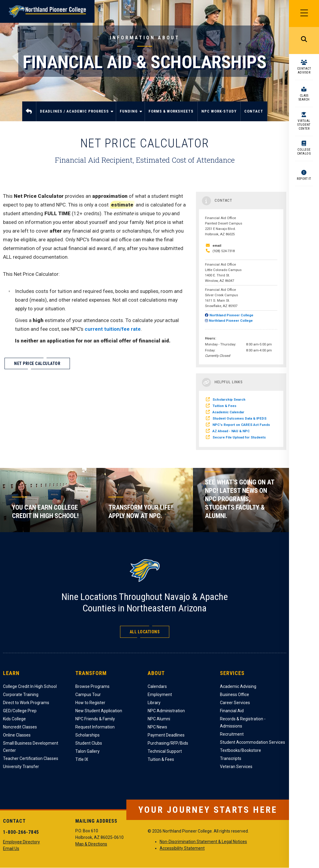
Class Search (304, 98)
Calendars (157, 686)
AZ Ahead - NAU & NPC (231, 431)
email (217, 246)
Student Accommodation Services (253, 742)
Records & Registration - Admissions (243, 722)
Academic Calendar (228, 412)
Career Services (235, 703)
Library (154, 703)
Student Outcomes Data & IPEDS (239, 418)
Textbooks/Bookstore (241, 750)
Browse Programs (92, 686)
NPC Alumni (159, 719)
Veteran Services (236, 767)
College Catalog (304, 152)
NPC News (157, 727)
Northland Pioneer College (231, 315)
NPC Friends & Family (95, 719)
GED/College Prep (20, 711)
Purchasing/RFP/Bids (168, 743)
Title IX (82, 759)
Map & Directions (91, 844)
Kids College (14, 719)
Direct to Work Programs (26, 703)
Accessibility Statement (182, 848)
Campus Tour (88, 695)
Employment (160, 695)
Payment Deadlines (166, 735)
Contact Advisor (304, 71)
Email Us (11, 848)
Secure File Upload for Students (239, 437)
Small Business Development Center (31, 747)
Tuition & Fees (224, 406)
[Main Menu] (304, 14)
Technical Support (165, 751)
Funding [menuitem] (130, 115)
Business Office (235, 695)
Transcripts (231, 758)
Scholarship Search (229, 399)
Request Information (95, 727)
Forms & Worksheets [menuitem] (171, 111)
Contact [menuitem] (254, 111)
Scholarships (87, 735)
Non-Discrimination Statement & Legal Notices (203, 842)
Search (304, 41)
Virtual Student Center (304, 125)
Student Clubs (89, 743)
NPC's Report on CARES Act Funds (241, 425)
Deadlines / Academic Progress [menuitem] (75, 115)
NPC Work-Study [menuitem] (219, 111)
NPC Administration (166, 711)
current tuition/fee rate (113, 329)
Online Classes (17, 735)
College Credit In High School (30, 686)
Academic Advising (238, 686)
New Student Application (99, 711)
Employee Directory (21, 842)
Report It (304, 179)
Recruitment (232, 734)
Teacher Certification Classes (31, 758)
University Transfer (21, 767)
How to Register (90, 703)
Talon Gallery (87, 751)
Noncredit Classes (20, 727)
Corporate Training (21, 695)
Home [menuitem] (29, 111)
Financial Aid (232, 711)
